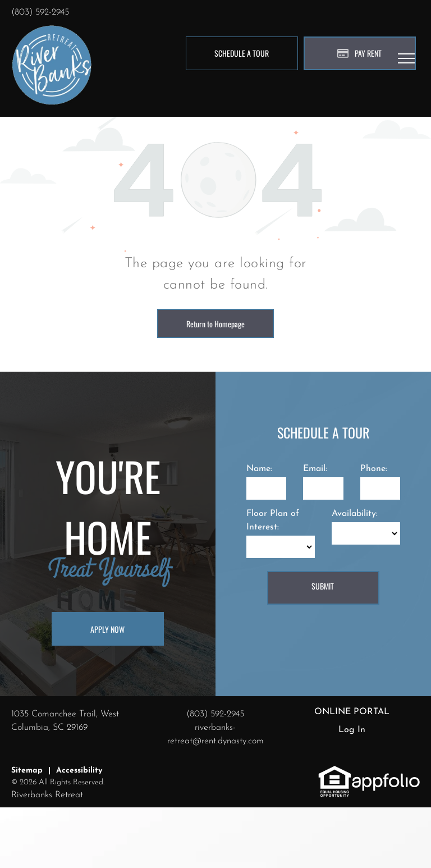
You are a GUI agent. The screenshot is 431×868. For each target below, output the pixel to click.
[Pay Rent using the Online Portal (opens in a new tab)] (360, 53)
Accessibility (79, 771)
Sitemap (27, 771)
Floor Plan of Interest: (273, 520)
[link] (335, 771)
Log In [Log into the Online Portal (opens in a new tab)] (352, 730)
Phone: (374, 469)
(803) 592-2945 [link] (40, 12)
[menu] (406, 58)
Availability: (355, 514)
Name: (259, 469)
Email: (315, 469)
